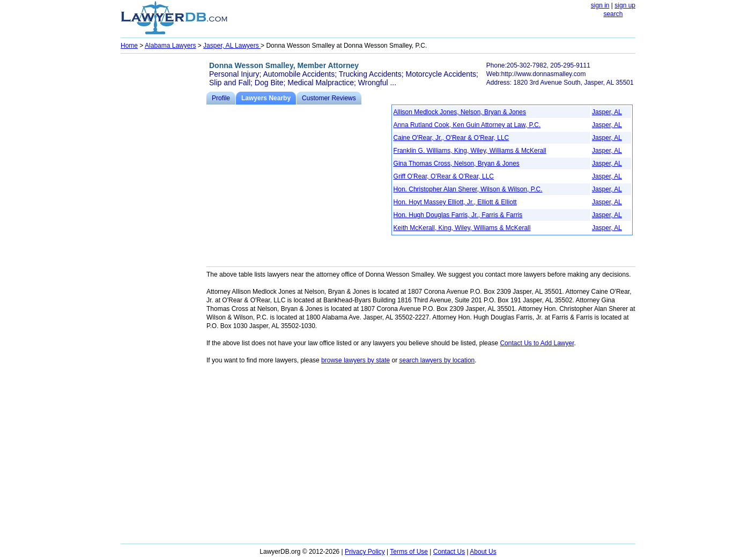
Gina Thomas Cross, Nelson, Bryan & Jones (457, 164)
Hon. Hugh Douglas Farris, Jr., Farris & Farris (458, 215)
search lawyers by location (437, 360)
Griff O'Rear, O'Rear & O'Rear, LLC (444, 176)
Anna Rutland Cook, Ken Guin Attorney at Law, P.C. (467, 125)
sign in (600, 5)
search (613, 14)
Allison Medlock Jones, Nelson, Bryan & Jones (460, 112)
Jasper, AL (607, 112)
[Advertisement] (164, 218)
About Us (483, 552)
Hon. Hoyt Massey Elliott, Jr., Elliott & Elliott (455, 202)
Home (129, 46)
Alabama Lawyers (170, 46)
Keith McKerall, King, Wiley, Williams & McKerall (462, 228)
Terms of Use (409, 552)
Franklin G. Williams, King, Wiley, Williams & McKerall (470, 151)
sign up (625, 5)
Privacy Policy (365, 552)
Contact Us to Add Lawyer (537, 343)
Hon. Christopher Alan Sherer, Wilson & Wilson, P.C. (468, 189)
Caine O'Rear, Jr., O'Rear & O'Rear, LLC (451, 138)
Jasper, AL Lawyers (232, 46)
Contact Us (449, 552)
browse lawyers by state (355, 360)
